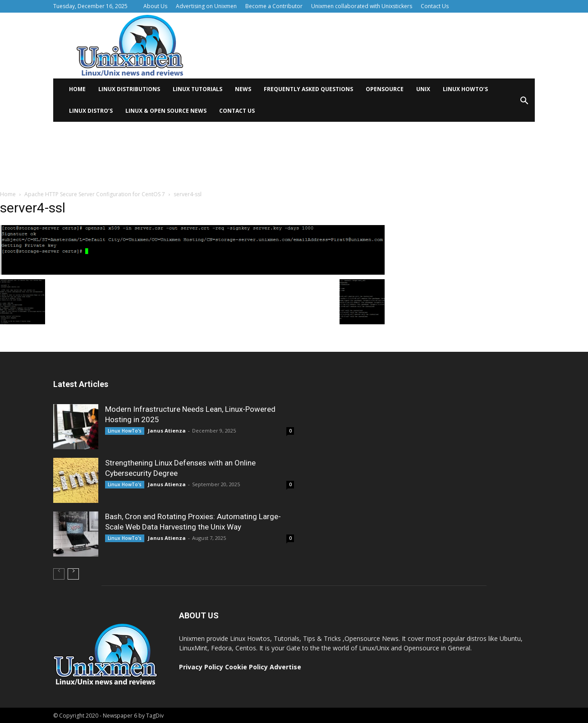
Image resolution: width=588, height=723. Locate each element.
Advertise (285, 667)
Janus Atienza (167, 431)
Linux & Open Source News (166, 111)
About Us (155, 6)
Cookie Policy (247, 667)
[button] (524, 104)
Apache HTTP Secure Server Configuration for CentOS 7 (95, 194)
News (243, 89)
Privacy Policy (201, 667)
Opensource (385, 89)
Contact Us (435, 6)
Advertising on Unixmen (206, 6)
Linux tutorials (198, 89)
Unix (423, 89)
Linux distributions (129, 89)
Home (77, 89)
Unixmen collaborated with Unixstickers (362, 6)
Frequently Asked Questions (308, 89)
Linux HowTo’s (465, 89)
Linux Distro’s (91, 111)
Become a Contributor (274, 6)
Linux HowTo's (125, 431)
